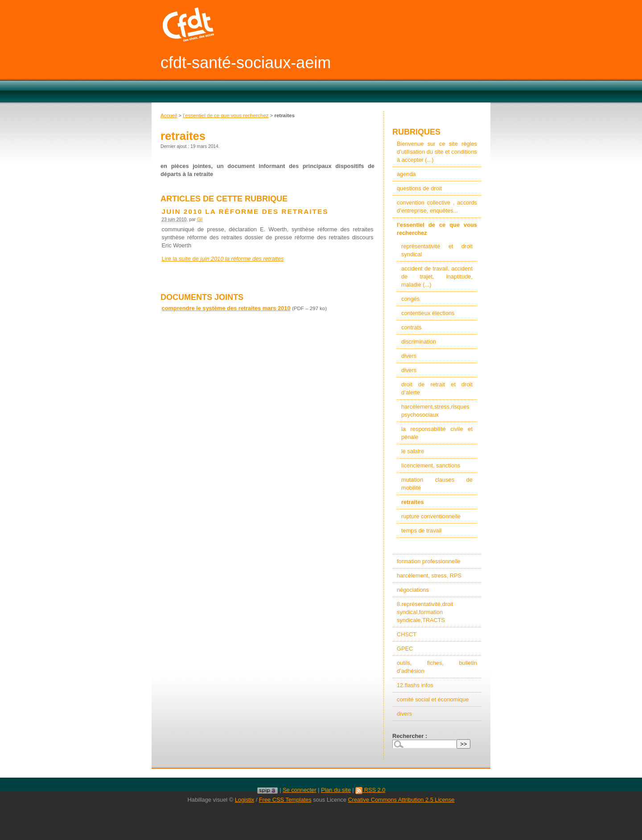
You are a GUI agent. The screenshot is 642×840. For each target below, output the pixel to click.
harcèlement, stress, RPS (429, 576)
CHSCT (407, 634)
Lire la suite (223, 259)
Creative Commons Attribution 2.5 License (401, 800)
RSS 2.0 (370, 790)
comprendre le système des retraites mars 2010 (226, 308)
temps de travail (421, 531)
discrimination (419, 342)
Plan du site (336, 790)
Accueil (169, 115)
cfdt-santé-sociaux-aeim (246, 63)
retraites (413, 502)
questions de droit (419, 188)
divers (409, 356)
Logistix (245, 800)
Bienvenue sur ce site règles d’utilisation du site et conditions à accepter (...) (437, 152)
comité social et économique (433, 699)
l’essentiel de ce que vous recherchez (226, 115)
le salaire (413, 451)
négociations (413, 590)
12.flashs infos (415, 685)
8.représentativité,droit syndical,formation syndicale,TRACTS (425, 612)
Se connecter (299, 790)
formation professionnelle (429, 561)
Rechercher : (410, 736)
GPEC (405, 649)
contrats (412, 327)
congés (410, 299)
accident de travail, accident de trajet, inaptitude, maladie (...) (437, 277)
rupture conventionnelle (431, 516)
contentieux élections (428, 313)
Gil (200, 219)
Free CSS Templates (285, 800)
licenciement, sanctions (431, 465)
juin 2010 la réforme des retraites (245, 211)
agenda (406, 174)
